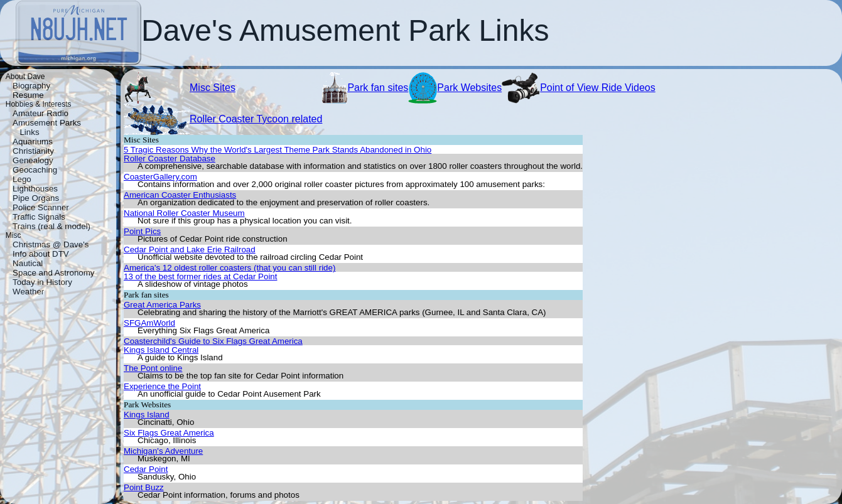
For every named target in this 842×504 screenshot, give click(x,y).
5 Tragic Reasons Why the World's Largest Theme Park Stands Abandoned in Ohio (278, 150)
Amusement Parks (47, 123)
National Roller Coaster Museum (184, 213)
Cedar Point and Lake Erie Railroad (190, 249)
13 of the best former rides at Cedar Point (200, 276)
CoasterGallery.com (160, 177)
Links (29, 132)
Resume (28, 95)
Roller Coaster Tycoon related (256, 119)
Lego (22, 179)
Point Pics (142, 231)
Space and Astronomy (53, 273)
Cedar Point (146, 469)
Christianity (33, 151)
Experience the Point (162, 386)
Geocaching (35, 170)
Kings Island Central (161, 350)
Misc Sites (213, 88)
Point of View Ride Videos (598, 88)
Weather (28, 292)
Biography (31, 86)
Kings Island (147, 415)
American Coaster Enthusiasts (180, 195)
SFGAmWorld (149, 323)
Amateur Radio (40, 113)
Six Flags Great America (169, 433)
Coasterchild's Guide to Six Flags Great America (213, 341)
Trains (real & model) (51, 226)
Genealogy (33, 160)
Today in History (42, 282)
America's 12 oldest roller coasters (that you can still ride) (229, 268)
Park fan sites (378, 88)
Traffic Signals (39, 217)
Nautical (28, 263)
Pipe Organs (36, 198)
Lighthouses (35, 189)
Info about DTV (41, 254)
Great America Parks (162, 305)
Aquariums (33, 142)
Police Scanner (41, 207)
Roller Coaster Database (170, 158)
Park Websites (469, 88)
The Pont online (153, 368)
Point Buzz (144, 487)
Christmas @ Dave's (51, 244)
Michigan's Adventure (163, 451)
